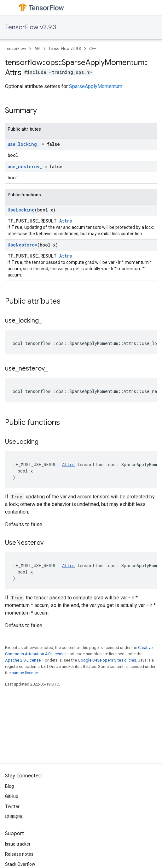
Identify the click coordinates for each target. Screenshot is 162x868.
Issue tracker (18, 844)
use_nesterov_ (25, 166)
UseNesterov (22, 245)
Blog (9, 786)
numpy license (25, 673)
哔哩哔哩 (14, 817)
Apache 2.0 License (23, 660)
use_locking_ (23, 144)
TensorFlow (16, 48)
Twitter (12, 806)
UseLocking (21, 210)
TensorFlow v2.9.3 (31, 27)
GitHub (12, 796)
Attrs (66, 221)
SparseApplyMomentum (96, 86)
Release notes (19, 854)
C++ (93, 48)
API (37, 48)
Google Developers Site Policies (107, 660)
